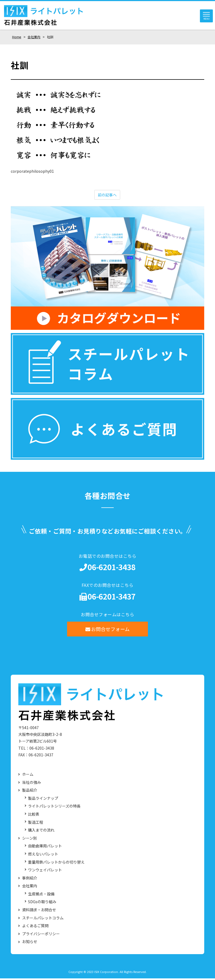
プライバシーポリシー (41, 935)
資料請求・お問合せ (39, 911)
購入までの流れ (41, 832)
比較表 (34, 816)
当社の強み (32, 784)
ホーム (28, 776)
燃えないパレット (43, 856)
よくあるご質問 (35, 927)
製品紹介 (30, 792)
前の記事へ (107, 196)
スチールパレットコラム (43, 920)
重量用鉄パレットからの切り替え (56, 863)
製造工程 (36, 824)
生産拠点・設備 (41, 896)
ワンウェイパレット (45, 872)
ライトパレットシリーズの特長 (54, 808)
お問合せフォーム (108, 631)
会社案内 (30, 887)
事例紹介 (30, 880)
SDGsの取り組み (42, 903)
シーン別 (30, 840)
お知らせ (30, 943)
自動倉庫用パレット (45, 848)
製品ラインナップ (43, 800)
